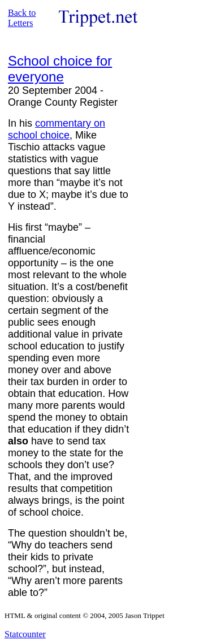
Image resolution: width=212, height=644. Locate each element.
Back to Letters (22, 18)
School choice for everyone (60, 69)
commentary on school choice (57, 129)
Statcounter (25, 634)
